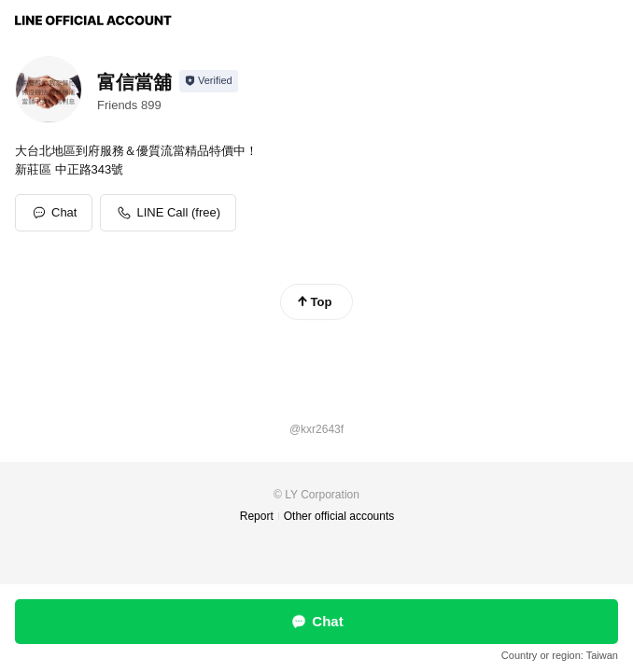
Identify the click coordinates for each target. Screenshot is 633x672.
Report (257, 516)
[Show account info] (209, 81)
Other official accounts (339, 516)
